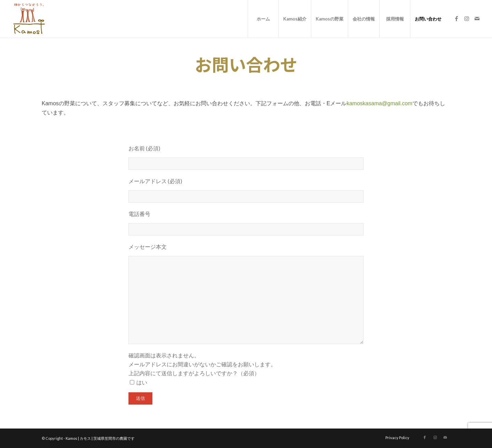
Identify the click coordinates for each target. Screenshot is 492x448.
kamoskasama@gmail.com (379, 103)
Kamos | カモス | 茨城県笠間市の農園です (100, 438)
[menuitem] (263, 19)
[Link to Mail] (477, 18)
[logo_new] (29, 19)
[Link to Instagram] (467, 18)
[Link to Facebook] (456, 18)
